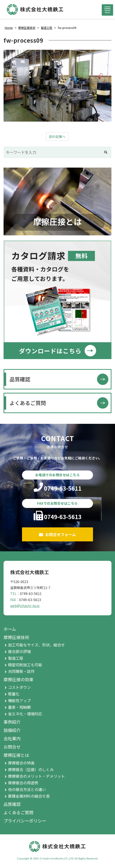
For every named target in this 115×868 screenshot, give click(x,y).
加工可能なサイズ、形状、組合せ (36, 645)
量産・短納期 (19, 707)
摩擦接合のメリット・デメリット (36, 776)
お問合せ (12, 747)
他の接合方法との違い (27, 789)
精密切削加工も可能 (25, 665)
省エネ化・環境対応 (25, 714)
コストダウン (19, 687)
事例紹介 (12, 722)
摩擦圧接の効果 (18, 679)
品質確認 (20, 379)
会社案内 (12, 738)
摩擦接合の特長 (21, 763)
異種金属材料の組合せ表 (29, 796)
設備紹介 (12, 730)
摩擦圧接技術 (16, 637)
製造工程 (16, 658)
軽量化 (14, 694)
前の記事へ (57, 137)
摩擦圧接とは (16, 755)
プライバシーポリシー (25, 821)
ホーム (10, 629)
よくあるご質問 (28, 403)
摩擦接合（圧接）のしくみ (31, 769)
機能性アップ (19, 700)
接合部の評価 (19, 651)
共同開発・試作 (21, 671)
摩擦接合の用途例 (23, 783)
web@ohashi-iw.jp (25, 606)
